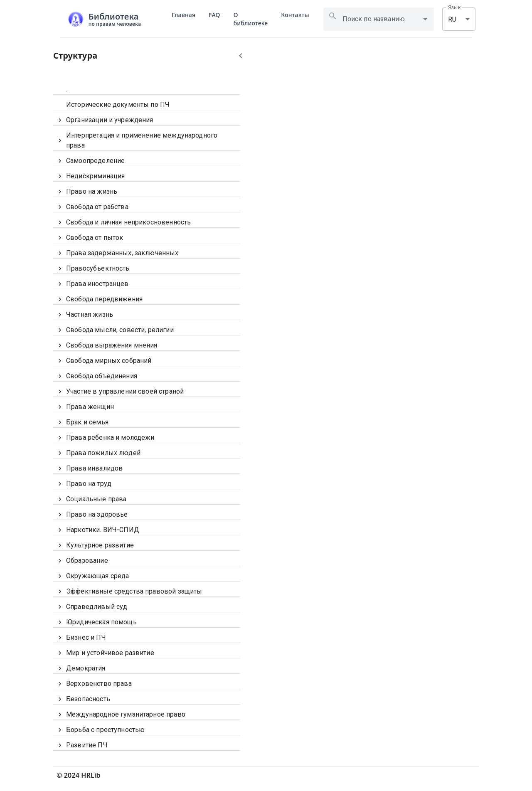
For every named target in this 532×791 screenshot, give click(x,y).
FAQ (214, 15)
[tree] (147, 415)
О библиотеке (251, 19)
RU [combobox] (452, 19)
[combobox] (384, 19)
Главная (183, 15)
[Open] (425, 19)
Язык (454, 7)
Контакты (295, 15)
